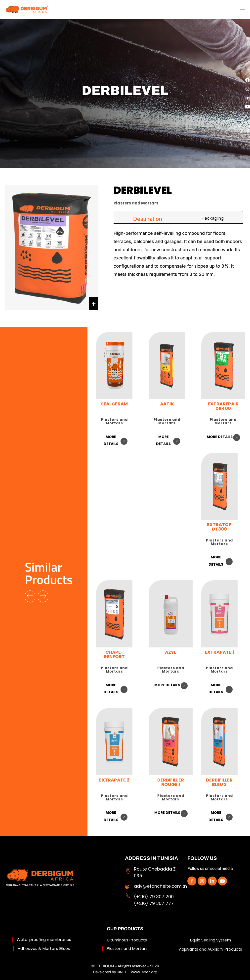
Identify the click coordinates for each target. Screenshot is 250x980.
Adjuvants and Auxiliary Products (210, 949)
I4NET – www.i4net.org (137, 972)
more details (220, 437)
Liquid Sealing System (210, 940)
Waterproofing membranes (44, 940)
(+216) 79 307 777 (154, 903)
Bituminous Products (127, 940)
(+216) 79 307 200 (154, 897)
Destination (148, 219)
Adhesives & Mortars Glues (44, 949)
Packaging (213, 218)
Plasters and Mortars (127, 949)
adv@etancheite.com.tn (160, 886)
